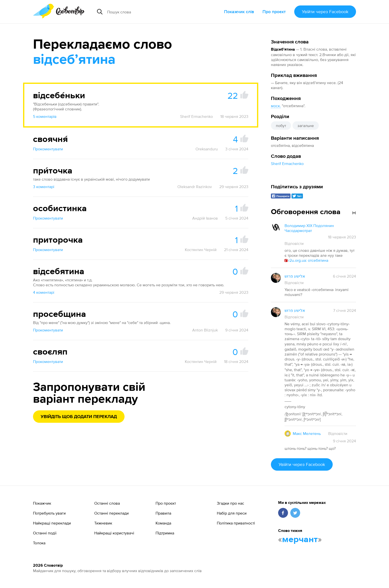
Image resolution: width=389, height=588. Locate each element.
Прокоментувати (48, 149)
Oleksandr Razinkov (195, 187)
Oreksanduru (207, 149)
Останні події (45, 533)
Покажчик (42, 503)
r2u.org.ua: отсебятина (306, 260)
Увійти (325, 12)
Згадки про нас (230, 503)
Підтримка (165, 533)
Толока (39, 543)
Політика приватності (236, 523)
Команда (163, 523)
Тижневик (103, 523)
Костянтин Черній (201, 250)
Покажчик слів (239, 12)
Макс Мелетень (307, 433)
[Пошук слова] (151, 12)
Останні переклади (112, 513)
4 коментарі (44, 292)
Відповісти (294, 243)
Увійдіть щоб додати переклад (79, 417)
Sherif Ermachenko (287, 163)
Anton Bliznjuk (205, 330)
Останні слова (107, 503)
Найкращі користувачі (114, 533)
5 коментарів (45, 116)
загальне (306, 126)
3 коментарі (44, 187)
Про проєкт (274, 12)
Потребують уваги (49, 513)
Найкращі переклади (52, 523)
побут (281, 126)
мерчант (300, 540)
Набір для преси (232, 513)
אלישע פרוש (295, 276)
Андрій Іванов (205, 218)
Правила (163, 513)
